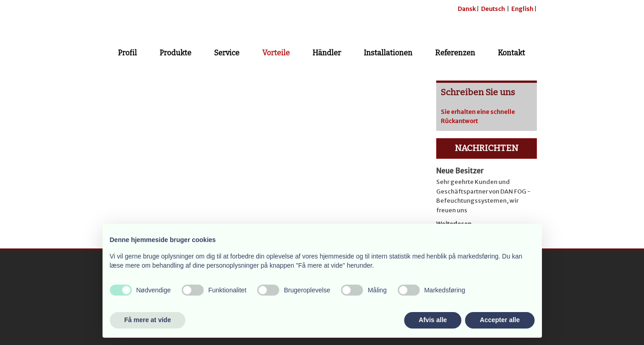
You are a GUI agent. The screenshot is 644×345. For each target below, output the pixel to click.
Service (227, 53)
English (522, 9)
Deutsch (493, 9)
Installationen (388, 53)
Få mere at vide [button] (148, 320)
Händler (327, 53)
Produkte (176, 53)
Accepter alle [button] (500, 320)
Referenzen (455, 53)
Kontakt (511, 53)
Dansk (467, 9)
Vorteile (276, 53)
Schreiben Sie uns (478, 92)
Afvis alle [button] (433, 320)
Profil (127, 53)
